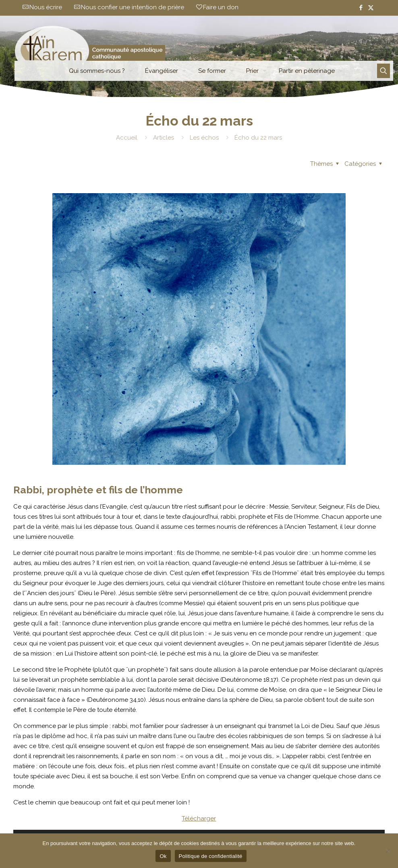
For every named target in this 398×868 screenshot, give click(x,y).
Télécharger (199, 819)
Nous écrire (46, 7)
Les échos (204, 138)
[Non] (388, 851)
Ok (163, 856)
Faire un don (221, 7)
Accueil (127, 138)
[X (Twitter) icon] (371, 8)
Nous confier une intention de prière (133, 7)
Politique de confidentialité (211, 856)
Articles (164, 138)
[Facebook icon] (361, 8)
